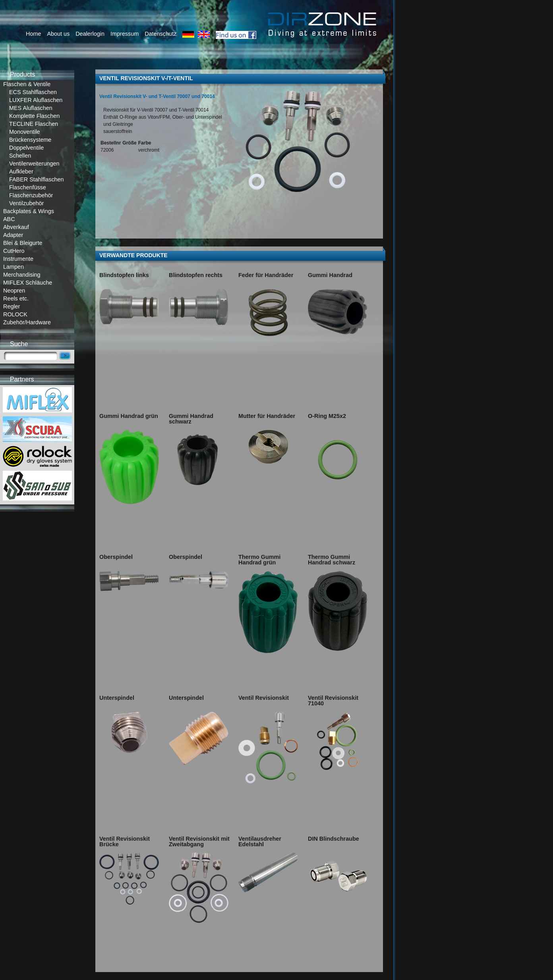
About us (58, 34)
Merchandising (22, 275)
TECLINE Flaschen (34, 124)
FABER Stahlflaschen (37, 179)
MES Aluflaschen (31, 108)
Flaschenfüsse (28, 187)
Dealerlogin (90, 34)
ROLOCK (15, 314)
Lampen (14, 267)
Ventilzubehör (26, 203)
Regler (12, 306)
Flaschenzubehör (31, 195)
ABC (9, 219)
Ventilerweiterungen (34, 164)
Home (33, 34)
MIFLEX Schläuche (28, 283)
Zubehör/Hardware (27, 322)
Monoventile (25, 132)
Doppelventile (26, 148)
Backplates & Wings (29, 211)
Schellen (20, 156)
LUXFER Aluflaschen (36, 100)
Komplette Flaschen (34, 116)
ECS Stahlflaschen (33, 92)
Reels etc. (16, 298)
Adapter (13, 235)
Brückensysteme (30, 140)
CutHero (14, 251)
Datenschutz (160, 34)
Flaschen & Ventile (27, 84)
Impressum (125, 34)
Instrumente (18, 259)
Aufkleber (21, 171)
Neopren (14, 291)
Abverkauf (16, 227)
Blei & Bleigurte (23, 243)
